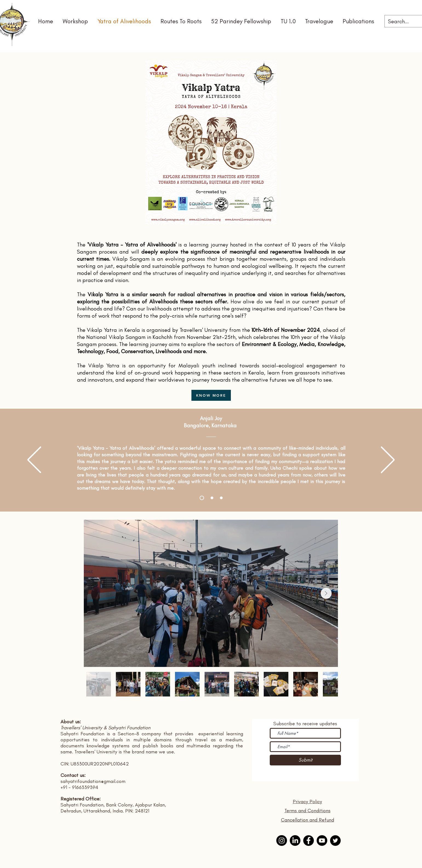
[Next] (388, 460)
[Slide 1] (202, 498)
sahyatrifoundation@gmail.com (93, 781)
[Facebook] (308, 841)
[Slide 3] (221, 498)
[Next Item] (326, 593)
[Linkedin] (295, 841)
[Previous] (34, 460)
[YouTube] (322, 841)
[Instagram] (282, 841)
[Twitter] (335, 841)
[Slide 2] (212, 498)
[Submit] (305, 760)
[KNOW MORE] (211, 395)
